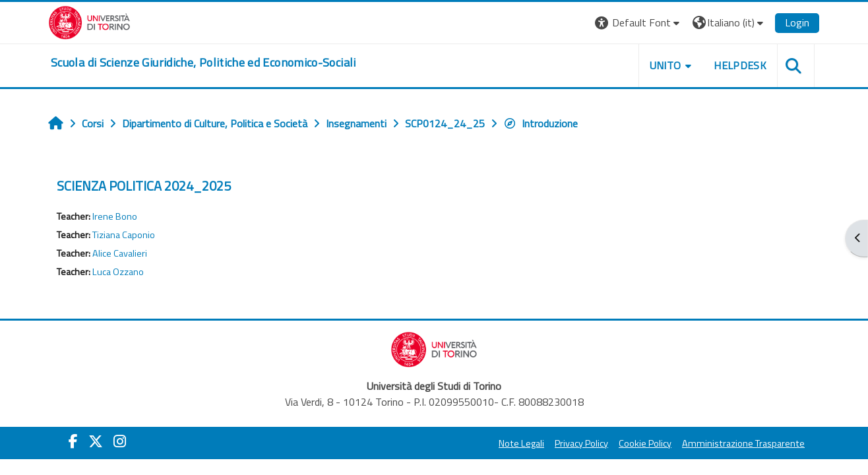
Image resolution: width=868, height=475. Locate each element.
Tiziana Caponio (124, 235)
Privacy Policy (581, 443)
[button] (639, 23)
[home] (203, 63)
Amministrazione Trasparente (743, 443)
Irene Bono (115, 216)
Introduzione (541, 123)
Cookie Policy (645, 443)
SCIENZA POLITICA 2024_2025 (144, 186)
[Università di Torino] (89, 21)
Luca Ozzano (118, 272)
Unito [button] (666, 65)
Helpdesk (740, 65)
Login (797, 22)
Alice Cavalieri (120, 253)
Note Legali (521, 443)
